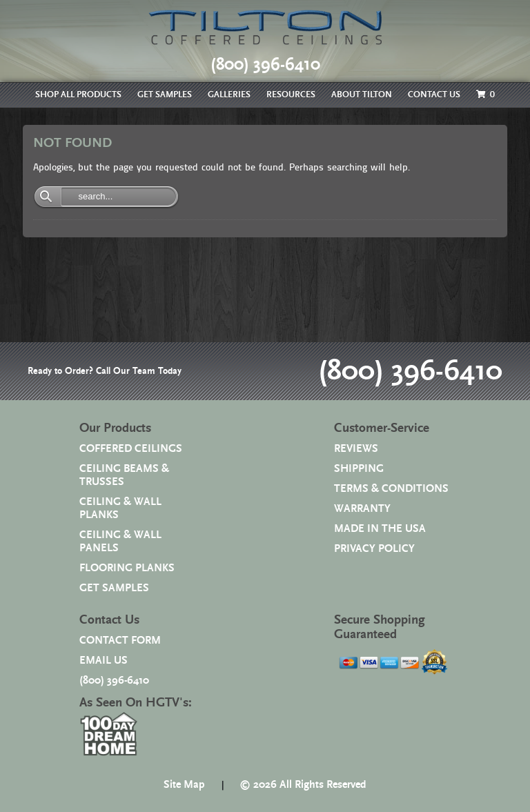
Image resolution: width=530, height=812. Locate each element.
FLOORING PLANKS (127, 568)
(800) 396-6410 (410, 371)
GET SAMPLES (165, 95)
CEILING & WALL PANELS (120, 542)
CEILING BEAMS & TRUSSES (124, 475)
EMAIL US (104, 661)
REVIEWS (356, 449)
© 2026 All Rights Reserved (303, 785)
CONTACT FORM (120, 641)
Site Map (184, 785)
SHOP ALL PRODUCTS (78, 95)
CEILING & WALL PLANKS (120, 508)
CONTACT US (434, 95)
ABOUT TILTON (362, 95)
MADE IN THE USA (380, 529)
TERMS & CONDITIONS (391, 489)
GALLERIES (229, 95)
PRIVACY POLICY (374, 549)
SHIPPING (359, 469)
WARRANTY (362, 509)
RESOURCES (291, 95)
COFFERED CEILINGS (131, 449)
